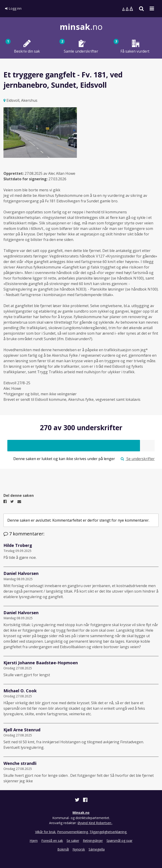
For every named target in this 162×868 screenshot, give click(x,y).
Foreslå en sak (52, 841)
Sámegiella (97, 849)
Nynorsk (79, 849)
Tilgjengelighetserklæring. (108, 832)
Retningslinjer (93, 841)
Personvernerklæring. (73, 832)
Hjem (34, 841)
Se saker (73, 841)
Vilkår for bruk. (46, 832)
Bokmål (63, 849)
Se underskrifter (138, 459)
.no (81, 27)
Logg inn (13, 8)
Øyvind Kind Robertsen (95, 823)
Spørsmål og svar (119, 841)
